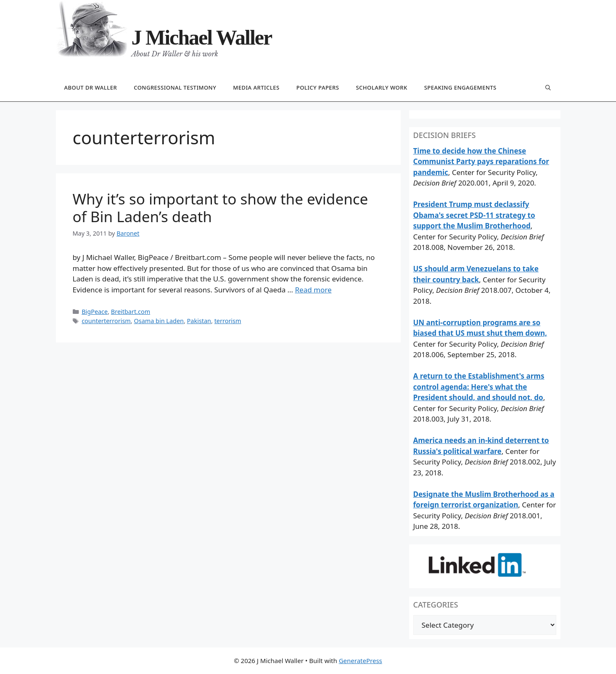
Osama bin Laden (159, 321)
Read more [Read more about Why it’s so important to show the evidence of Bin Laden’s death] (313, 290)
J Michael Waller (202, 37)
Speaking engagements (460, 88)
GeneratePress (361, 661)
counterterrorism (106, 321)
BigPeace (95, 312)
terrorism (228, 321)
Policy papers (318, 88)
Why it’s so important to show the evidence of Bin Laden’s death (221, 208)
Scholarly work (381, 88)
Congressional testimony (175, 88)
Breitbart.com (131, 312)
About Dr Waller (91, 88)
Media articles (256, 88)
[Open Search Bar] (549, 88)
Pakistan (199, 321)
